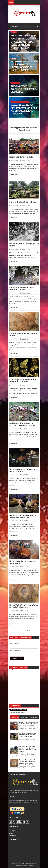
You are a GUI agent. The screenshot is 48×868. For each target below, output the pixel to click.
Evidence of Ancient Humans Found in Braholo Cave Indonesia (22, 289)
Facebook (12, 830)
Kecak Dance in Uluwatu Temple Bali (21, 157)
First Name (14, 644)
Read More (14, 175)
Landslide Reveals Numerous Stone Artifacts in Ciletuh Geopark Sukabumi (22, 424)
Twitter (11, 834)
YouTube (12, 832)
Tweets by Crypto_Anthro (17, 712)
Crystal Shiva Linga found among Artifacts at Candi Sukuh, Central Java (24, 516)
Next (28, 631)
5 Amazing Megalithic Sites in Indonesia (23, 202)
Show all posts (24, 130)
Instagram (12, 836)
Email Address (16, 651)
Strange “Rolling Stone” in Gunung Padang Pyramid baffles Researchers (24, 606)
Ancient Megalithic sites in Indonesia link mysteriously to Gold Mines (23, 381)
